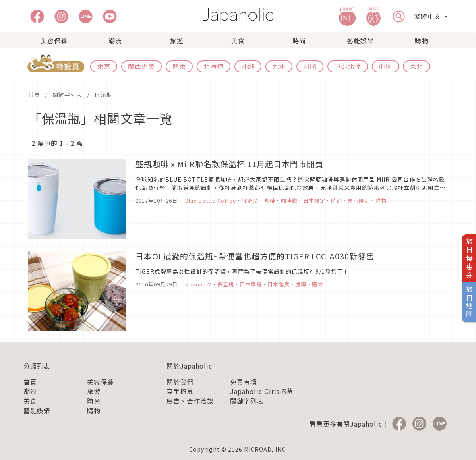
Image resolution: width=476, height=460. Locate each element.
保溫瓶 (104, 95)
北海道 (214, 66)
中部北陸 (348, 66)
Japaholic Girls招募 (262, 391)
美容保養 (54, 41)
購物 (422, 41)
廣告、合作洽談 (190, 401)
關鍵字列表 (67, 95)
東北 (416, 66)
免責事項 (244, 382)
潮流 (115, 41)
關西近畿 (141, 66)
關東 (179, 66)
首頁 (34, 95)
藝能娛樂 (360, 41)
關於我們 (180, 382)
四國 (310, 66)
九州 (279, 66)
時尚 (299, 41)
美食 (238, 41)
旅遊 (177, 41)
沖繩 (248, 66)
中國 (385, 66)
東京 (104, 66)
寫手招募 (180, 391)
